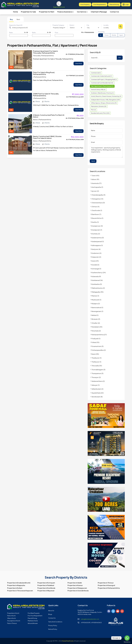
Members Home (33, 621)
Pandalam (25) (97, 327)
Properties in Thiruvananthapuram (20, 591)
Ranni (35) (95, 354)
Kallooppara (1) (97, 245)
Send (93, 161)
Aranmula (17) (96, 183)
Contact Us (114, 12)
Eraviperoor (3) (97, 226)
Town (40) (95, 175)
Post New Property (34, 613)
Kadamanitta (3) (98, 238)
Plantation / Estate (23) (99, 106)
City (88, 25)
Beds (11, 33)
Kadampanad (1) (98, 241)
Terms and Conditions (55, 622)
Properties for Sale (28, 12)
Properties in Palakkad (46, 585)
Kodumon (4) (96, 253)
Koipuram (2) (96, 257)
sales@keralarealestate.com (90, 619)
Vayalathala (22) (98, 393)
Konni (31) (95, 261)
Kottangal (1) (96, 269)
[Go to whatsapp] (127, 638)
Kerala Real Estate (68, 641)
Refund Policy (53, 629)
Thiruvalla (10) (97, 366)
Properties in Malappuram (77, 588)
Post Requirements (100, 5)
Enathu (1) (95, 222)
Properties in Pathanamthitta (109, 588)
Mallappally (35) (97, 292)
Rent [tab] (18, 19)
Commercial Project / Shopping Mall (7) (104, 79)
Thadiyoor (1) (96, 358)
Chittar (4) (95, 207)
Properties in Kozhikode (46, 588)
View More (79, 63)
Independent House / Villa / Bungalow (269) (105, 100)
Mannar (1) (95, 296)
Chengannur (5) (97, 199)
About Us (51, 611)
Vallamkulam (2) (97, 389)
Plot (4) (93, 110)
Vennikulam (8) (97, 397)
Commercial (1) (96, 73)
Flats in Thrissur (12, 623)
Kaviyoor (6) (96, 249)
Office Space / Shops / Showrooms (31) (104, 103)
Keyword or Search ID (16, 25)
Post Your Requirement (35, 616)
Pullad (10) (95, 342)
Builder (114, 35)
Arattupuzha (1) (97, 187)
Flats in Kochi (11, 616)
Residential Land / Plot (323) (100, 113)
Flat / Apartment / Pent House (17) (102, 86)
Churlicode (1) (97, 210)
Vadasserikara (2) (98, 381)
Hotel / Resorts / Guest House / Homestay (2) (106, 96)
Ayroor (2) (95, 191)
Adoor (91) (95, 179)
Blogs (50, 614)
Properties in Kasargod (106, 585)
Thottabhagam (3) (98, 370)
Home (15, 12)
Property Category (58, 25)
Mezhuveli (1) (96, 300)
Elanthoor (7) (96, 214)
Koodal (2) (95, 265)
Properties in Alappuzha (16, 585)
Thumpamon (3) (97, 373)
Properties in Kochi (13, 613)
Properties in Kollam (15, 588)
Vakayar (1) (95, 385)
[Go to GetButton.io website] (127, 642)
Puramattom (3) (97, 346)
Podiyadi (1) (96, 338)
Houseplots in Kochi (14, 621)
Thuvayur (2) (96, 377)
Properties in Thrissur (106, 583)
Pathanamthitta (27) (99, 335)
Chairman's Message (99, 12)
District (72, 25)
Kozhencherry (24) (99, 272)
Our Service (82, 12)
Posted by (101, 32)
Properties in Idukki (75, 583)
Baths (34, 33)
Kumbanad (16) (97, 280)
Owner (107, 35)
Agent (121, 35)
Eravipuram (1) (97, 230)
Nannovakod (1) (97, 307)
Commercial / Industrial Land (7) (101, 76)
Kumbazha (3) (97, 284)
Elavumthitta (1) (97, 218)
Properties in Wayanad (46, 591)
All (101, 35)
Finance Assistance (66, 12)
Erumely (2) (96, 234)
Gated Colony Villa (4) (98, 90)
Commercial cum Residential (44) (102, 83)
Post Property (85, 5)
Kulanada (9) (96, 276)
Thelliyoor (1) (96, 362)
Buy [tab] (11, 19)
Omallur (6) (96, 323)
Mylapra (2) (96, 303)
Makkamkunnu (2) (98, 288)
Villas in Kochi (11, 618)
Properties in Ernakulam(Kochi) (19, 583)
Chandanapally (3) (98, 195)
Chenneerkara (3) (98, 203)
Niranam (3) (96, 319)
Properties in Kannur (75, 585)
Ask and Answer (33, 623)
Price (56, 33)
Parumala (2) (96, 331)
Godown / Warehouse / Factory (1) (102, 93)
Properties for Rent (47, 12)
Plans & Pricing (114, 5)
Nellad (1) (95, 315)
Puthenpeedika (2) (99, 350)
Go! (120, 58)
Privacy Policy (53, 625)
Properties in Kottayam (46, 583)
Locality (106, 25)
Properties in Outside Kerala (78, 591)
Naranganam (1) (97, 311)
